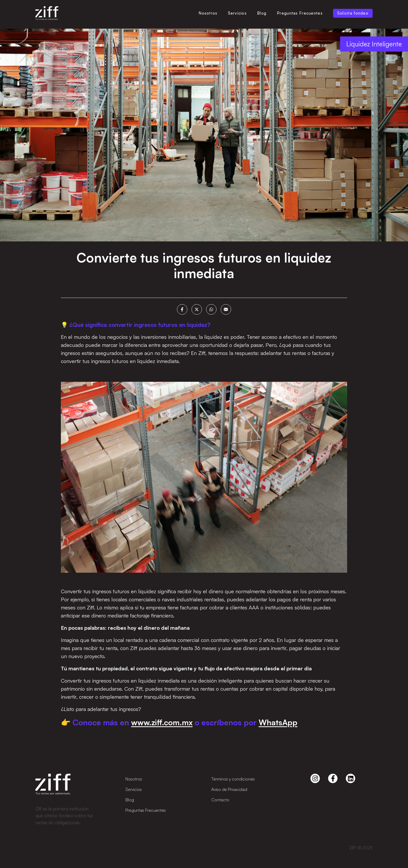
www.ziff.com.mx (162, 723)
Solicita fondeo (353, 13)
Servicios (237, 13)
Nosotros (208, 13)
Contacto (220, 800)
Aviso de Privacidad (229, 790)
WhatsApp (278, 723)
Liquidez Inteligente (374, 44)
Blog (262, 13)
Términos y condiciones (233, 779)
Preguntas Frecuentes (300, 13)
